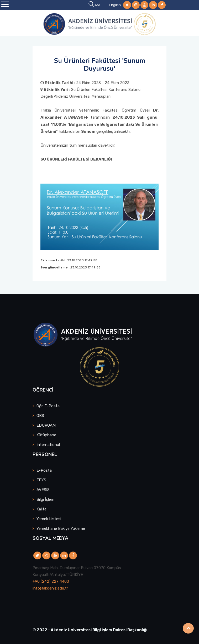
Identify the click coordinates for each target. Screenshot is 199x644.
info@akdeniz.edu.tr (50, 588)
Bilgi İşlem (45, 499)
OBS (40, 416)
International (48, 445)
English (115, 5)
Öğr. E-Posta (48, 406)
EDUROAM (46, 425)
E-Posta (44, 470)
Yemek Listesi (49, 519)
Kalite (41, 509)
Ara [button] (95, 5)
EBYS (41, 480)
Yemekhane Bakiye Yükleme (61, 529)
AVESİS (43, 490)
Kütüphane (46, 435)
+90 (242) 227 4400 (51, 581)
